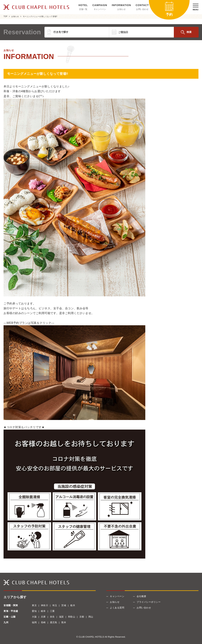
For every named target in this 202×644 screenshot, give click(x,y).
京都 (82, 617)
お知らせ (121, 9)
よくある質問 (117, 608)
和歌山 (72, 617)
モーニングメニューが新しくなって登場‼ (40, 16)
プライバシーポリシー (149, 602)
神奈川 (45, 605)
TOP (5, 16)
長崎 (43, 622)
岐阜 (43, 611)
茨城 (64, 605)
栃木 (73, 605)
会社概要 (141, 596)
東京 (34, 605)
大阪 (34, 617)
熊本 (64, 622)
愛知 (34, 611)
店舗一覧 (83, 9)
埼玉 (55, 605)
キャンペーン (100, 9)
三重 (52, 611)
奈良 (52, 617)
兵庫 (43, 617)
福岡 (34, 622)
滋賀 (61, 617)
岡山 (91, 617)
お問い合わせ (142, 9)
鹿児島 (54, 622)
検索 (189, 32)
